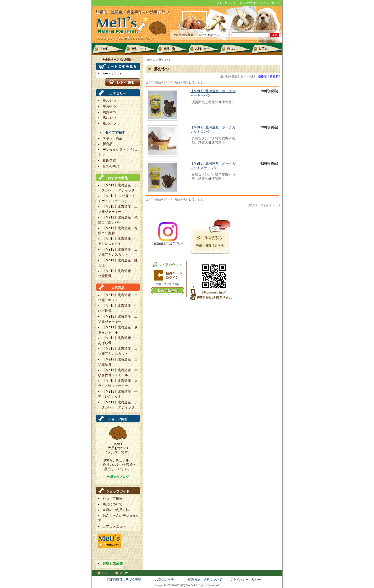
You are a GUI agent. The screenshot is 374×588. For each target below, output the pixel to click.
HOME (107, 49)
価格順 (262, 76)
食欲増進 (109, 160)
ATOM (124, 573)
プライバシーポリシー (245, 580)
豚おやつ (109, 118)
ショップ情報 (113, 498)
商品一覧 (171, 49)
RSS (105, 573)
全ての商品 (111, 166)
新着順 (274, 76)
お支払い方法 (164, 580)
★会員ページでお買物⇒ (118, 60)
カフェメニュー (266, 49)
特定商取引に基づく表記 (124, 580)
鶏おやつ (109, 112)
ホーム (151, 60)
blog (234, 49)
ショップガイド (270, 3)
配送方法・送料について (205, 580)
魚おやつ (109, 123)
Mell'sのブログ (118, 477)
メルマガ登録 (248, 3)
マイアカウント (226, 3)
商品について (139, 49)
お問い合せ (203, 49)
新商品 (108, 144)
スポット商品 (113, 138)
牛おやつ (109, 106)
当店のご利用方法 (116, 510)
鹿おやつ (109, 101)
